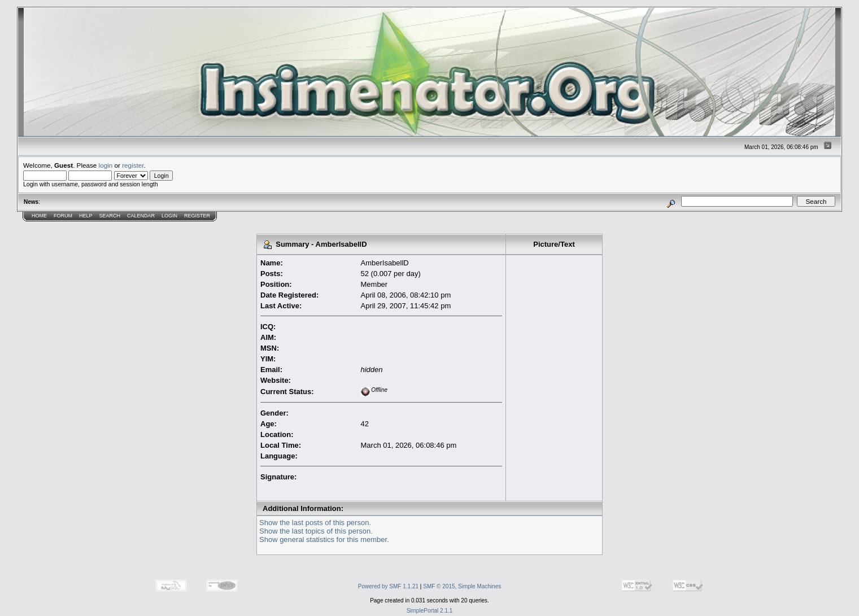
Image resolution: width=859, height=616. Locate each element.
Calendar (141, 216)
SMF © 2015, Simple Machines (462, 586)
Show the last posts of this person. (315, 523)
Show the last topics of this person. (316, 531)
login (106, 165)
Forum (63, 216)
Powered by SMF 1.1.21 (388, 586)
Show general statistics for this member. (324, 539)
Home (39, 216)
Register (197, 216)
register (133, 165)
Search (110, 216)
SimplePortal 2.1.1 (430, 611)
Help (86, 216)
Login (169, 216)
